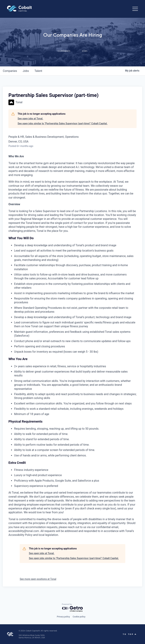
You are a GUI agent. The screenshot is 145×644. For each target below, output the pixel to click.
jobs (26, 71)
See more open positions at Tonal (38, 579)
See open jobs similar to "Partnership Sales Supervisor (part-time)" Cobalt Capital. (63, 123)
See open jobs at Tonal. (30, 119)
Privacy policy (63, 617)
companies (10, 71)
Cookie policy (79, 617)
